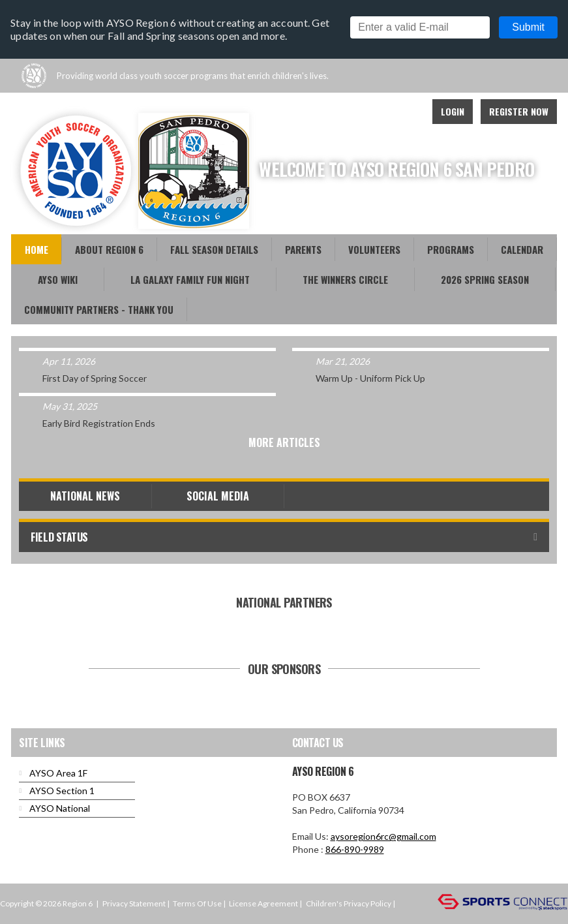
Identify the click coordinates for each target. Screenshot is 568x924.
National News (85, 496)
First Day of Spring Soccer (95, 378)
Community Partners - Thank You (99, 309)
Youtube (350, 112)
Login (453, 111)
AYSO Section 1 (62, 791)
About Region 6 (109, 249)
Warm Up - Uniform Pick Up (370, 378)
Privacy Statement (134, 903)
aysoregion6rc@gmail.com (383, 836)
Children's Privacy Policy (349, 903)
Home (37, 249)
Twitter (378, 112)
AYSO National (60, 808)
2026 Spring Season (485, 279)
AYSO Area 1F (58, 773)
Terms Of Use (197, 903)
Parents (303, 249)
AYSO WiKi (58, 279)
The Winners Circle (345, 279)
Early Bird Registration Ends (99, 423)
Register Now (519, 111)
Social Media (218, 496)
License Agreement (263, 903)
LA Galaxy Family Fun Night (190, 279)
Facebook (321, 112)
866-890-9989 (355, 849)
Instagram (407, 112)
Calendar (522, 249)
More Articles (284, 442)
